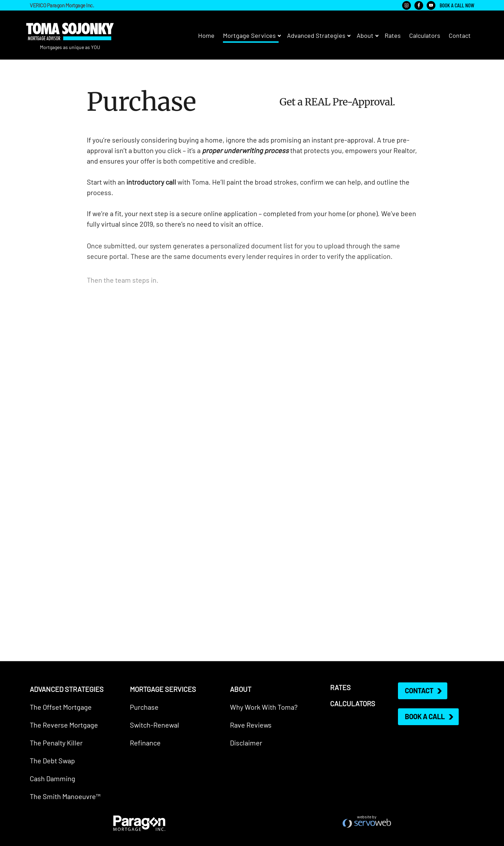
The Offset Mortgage (61, 707)
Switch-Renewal (155, 724)
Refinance (145, 742)
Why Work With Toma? (264, 707)
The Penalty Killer (56, 742)
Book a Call (425, 716)
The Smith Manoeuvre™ (65, 796)
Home (206, 35)
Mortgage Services (249, 35)
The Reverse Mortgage (64, 724)
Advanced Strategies (316, 35)
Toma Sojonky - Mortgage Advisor (70, 32)
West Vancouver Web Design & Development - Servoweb (367, 823)
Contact (460, 35)
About (365, 35)
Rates (393, 35)
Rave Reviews (251, 724)
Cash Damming (52, 778)
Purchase (144, 707)
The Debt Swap (52, 760)
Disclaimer (246, 742)
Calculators (425, 35)
